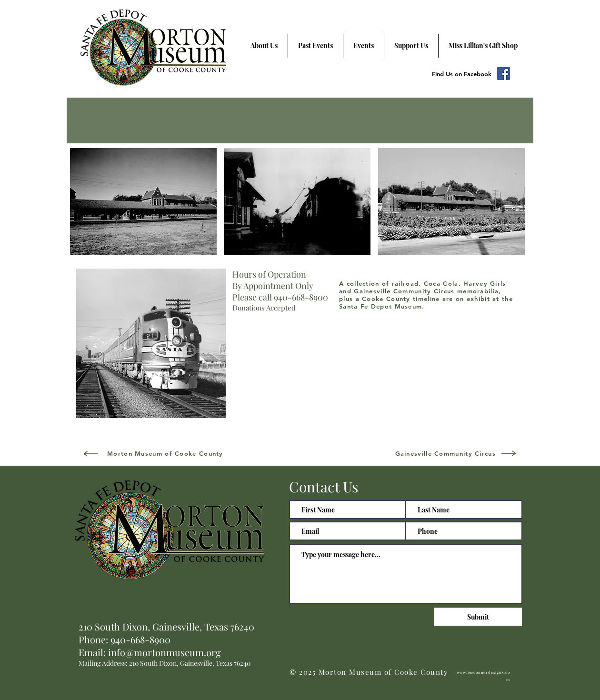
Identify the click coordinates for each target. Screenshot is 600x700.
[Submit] (478, 617)
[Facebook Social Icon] (504, 74)
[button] (143, 202)
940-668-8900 (140, 639)
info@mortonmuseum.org (165, 652)
